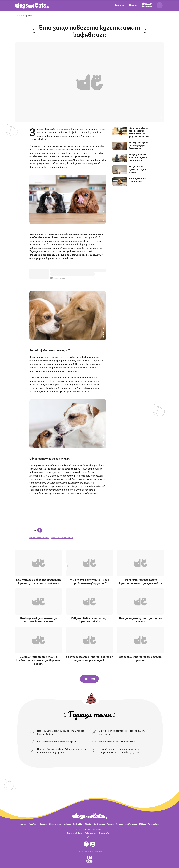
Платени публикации (75, 833)
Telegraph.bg (153, 824)
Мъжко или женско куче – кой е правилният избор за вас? (90, 581)
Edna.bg (88, 824)
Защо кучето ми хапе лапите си (137, 180)
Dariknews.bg (99, 824)
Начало (18, 15)
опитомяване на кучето (62, 537)
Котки (133, 5)
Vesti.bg (110, 824)
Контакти (97, 829)
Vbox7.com (33, 824)
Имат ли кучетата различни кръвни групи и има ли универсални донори (39, 660)
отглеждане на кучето (39, 537)
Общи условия (98, 851)
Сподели (36, 530)
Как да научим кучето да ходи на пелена (138, 169)
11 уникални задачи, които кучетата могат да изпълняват (141, 581)
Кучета (120, 5)
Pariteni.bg (78, 824)
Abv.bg (23, 824)
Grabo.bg (67, 824)
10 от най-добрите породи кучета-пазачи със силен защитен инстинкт (139, 132)
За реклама (87, 829)
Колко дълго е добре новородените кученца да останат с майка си (39, 581)
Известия (89, 837)
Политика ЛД (104, 833)
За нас (78, 829)
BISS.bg (142, 824)
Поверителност (91, 833)
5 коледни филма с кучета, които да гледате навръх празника (90, 658)
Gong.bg (43, 824)
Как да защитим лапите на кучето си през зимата (138, 157)
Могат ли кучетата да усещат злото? (140, 658)
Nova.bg (119, 824)
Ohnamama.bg (55, 824)
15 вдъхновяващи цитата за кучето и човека (90, 619)
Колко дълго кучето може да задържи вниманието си (139, 145)
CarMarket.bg (131, 824)
